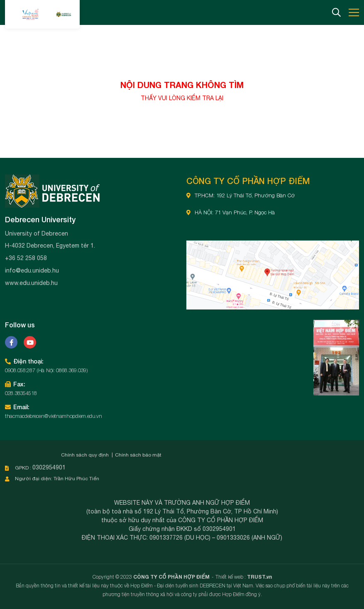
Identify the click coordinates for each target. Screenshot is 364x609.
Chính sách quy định (85, 455)
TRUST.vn (259, 577)
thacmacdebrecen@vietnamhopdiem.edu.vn (54, 416)
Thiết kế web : (231, 577)
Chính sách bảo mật (138, 455)
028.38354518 (21, 393)
